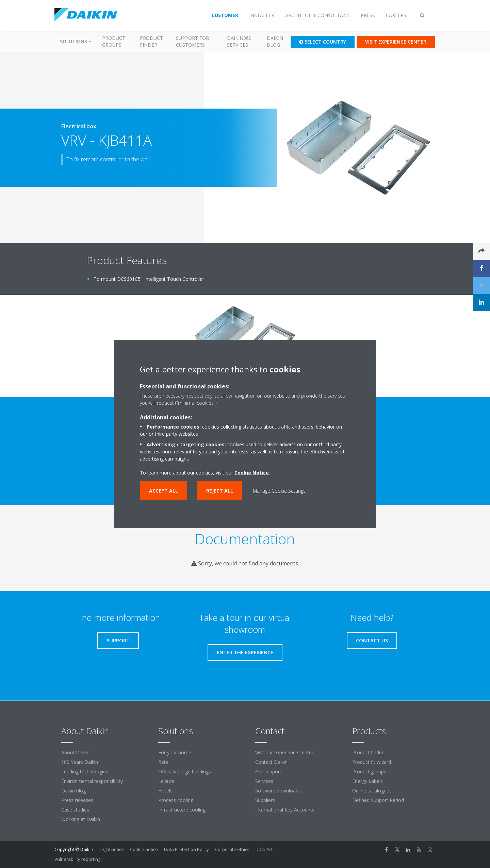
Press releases (77, 800)
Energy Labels (367, 781)
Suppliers (265, 800)
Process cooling (176, 800)
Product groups (114, 41)
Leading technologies (85, 771)
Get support (268, 771)
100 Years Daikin (80, 762)
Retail (164, 762)
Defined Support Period (379, 800)
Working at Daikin (81, 819)
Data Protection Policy (186, 849)
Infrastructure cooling (182, 810)
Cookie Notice (252, 473)
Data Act (264, 849)
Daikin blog (275, 41)
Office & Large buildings (185, 771)
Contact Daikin (271, 762)
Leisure (166, 781)
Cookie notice (144, 849)
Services (264, 781)
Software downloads (278, 791)
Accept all (164, 491)
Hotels (165, 791)
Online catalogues (372, 791)
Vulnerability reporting (77, 859)
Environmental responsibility (92, 781)
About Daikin (75, 752)
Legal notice (112, 849)
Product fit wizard (372, 762)
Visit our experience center (284, 752)
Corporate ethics (232, 849)
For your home (175, 752)
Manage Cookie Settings (279, 491)
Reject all (220, 491)
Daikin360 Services (239, 41)
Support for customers (192, 41)
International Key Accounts (285, 810)
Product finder (151, 41)
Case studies (75, 810)
